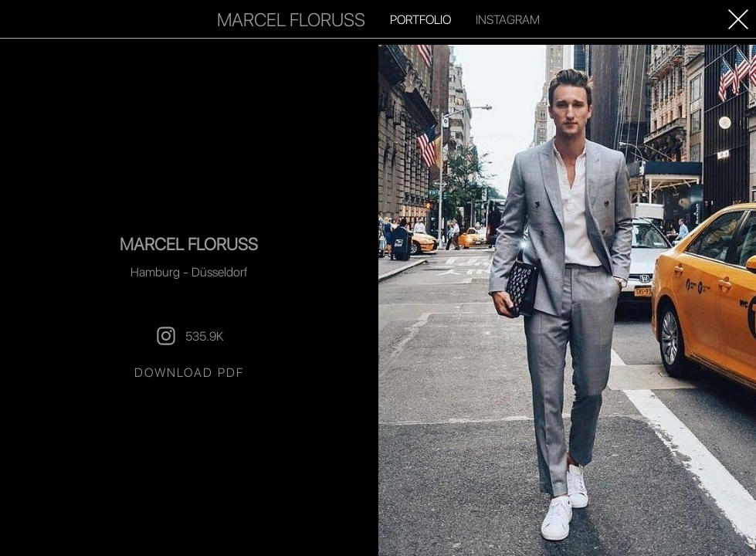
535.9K (189, 336)
